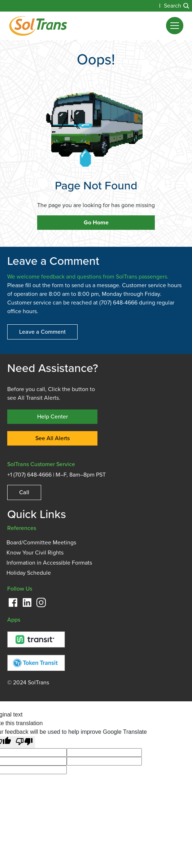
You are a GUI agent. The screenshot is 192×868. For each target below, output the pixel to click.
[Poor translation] (24, 742)
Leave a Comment (42, 332)
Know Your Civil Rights (35, 553)
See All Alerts (53, 438)
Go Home (96, 223)
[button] (175, 26)
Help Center (53, 417)
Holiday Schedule (29, 573)
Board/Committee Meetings (41, 543)
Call (24, 492)
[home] (38, 26)
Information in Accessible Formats (49, 563)
